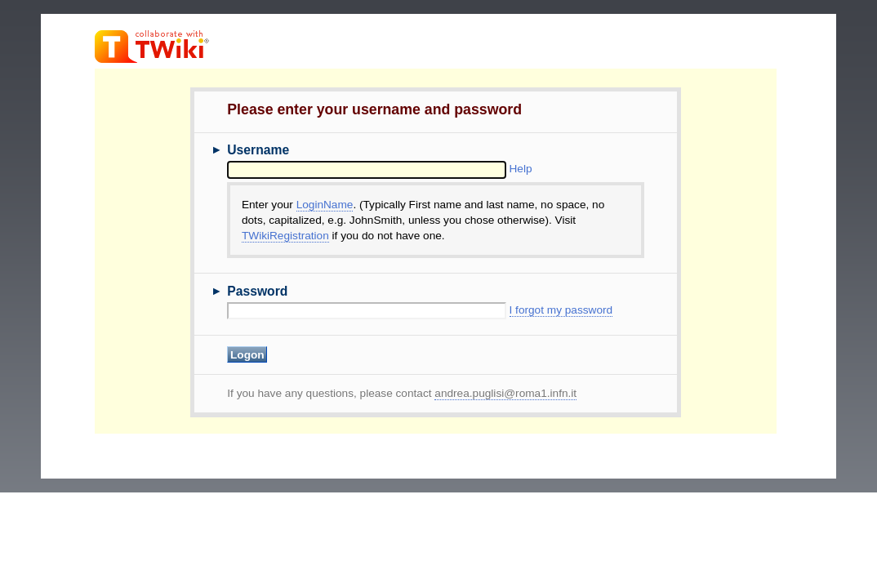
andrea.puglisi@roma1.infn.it (505, 393)
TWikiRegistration (285, 236)
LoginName (325, 205)
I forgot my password (561, 310)
